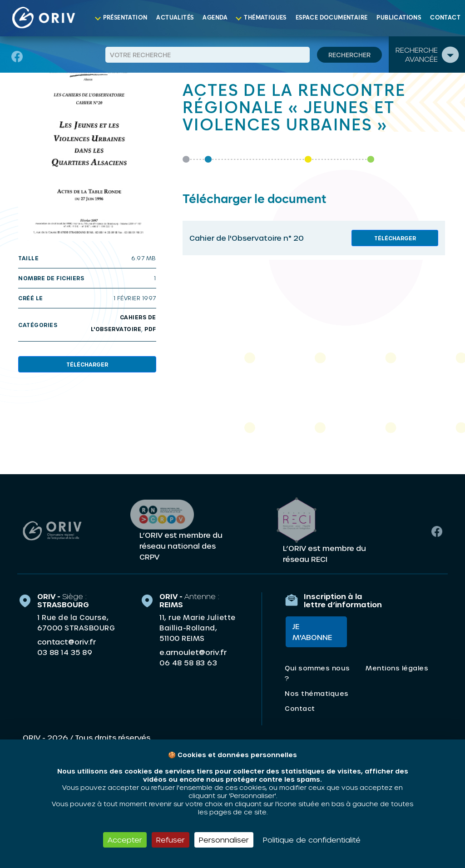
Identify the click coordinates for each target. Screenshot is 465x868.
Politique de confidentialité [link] (312, 840)
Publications (399, 18)
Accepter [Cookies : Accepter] (125, 840)
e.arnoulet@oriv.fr (193, 652)
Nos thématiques (317, 694)
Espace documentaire (332, 18)
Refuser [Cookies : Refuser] (171, 840)
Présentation (125, 18)
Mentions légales (397, 668)
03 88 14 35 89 (65, 652)
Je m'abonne (311, 632)
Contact (445, 18)
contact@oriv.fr (67, 641)
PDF (150, 329)
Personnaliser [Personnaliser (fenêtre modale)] (224, 840)
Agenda (215, 18)
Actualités (175, 18)
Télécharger (87, 364)
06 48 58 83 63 (188, 662)
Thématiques (265, 18)
